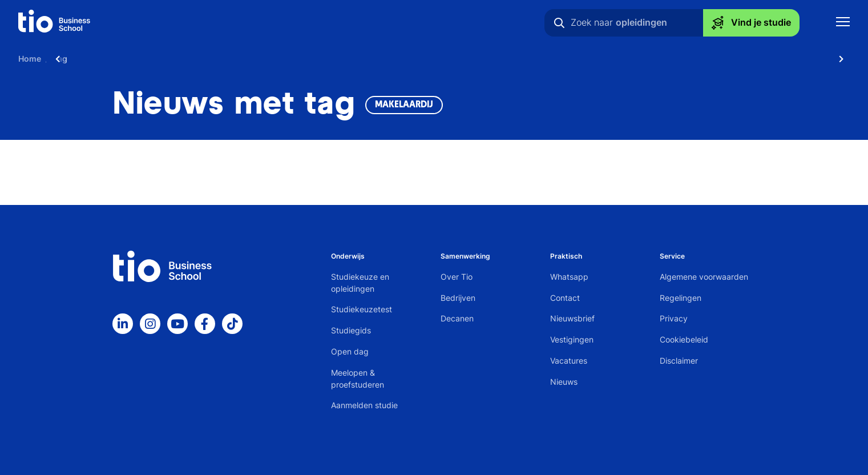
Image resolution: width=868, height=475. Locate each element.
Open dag (350, 351)
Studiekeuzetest (362, 309)
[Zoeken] (559, 23)
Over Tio (457, 277)
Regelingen (681, 298)
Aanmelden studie (364, 405)
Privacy (674, 318)
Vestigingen (572, 339)
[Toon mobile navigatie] (843, 23)
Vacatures (569, 361)
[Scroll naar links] (58, 59)
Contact (565, 298)
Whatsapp (569, 277)
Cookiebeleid (684, 339)
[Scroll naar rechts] (841, 59)
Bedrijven (458, 298)
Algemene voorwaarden (704, 277)
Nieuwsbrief (572, 318)
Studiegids (351, 330)
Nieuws (564, 382)
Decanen (457, 318)
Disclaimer (679, 361)
